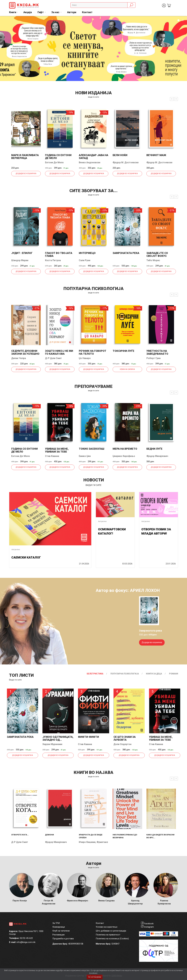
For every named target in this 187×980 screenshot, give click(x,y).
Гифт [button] (41, 12)
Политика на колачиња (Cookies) (112, 939)
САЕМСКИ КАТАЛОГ (26, 557)
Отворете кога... (20, 835)
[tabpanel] (93, 49)
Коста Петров (53, 260)
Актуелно (16, 549)
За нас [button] (56, 12)
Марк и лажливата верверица (25, 157)
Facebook (149, 924)
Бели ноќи (120, 155)
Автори (72, 12)
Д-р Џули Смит (53, 358)
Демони (49, 835)
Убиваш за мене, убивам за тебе (57, 450)
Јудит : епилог (22, 253)
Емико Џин (85, 456)
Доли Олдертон (122, 744)
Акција (28, 12)
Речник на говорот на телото (93, 352)
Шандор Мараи (20, 260)
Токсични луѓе (123, 351)
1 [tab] (178, 20)
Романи (174, 674)
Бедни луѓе (154, 449)
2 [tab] (183, 20)
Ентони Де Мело (54, 162)
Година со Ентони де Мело (58, 157)
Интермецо (87, 253)
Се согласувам (95, 977)
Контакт (87, 12)
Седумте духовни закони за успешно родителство (25, 354)
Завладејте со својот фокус (157, 254)
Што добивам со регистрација (111, 931)
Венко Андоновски (90, 162)
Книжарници (59, 927)
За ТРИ (56, 923)
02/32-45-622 (26, 938)
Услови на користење (107, 927)
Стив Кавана (52, 456)
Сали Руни (85, 260)
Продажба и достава (63, 939)
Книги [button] (13, 12)
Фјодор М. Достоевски (126, 162)
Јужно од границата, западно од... (58, 738)
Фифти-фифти (88, 737)
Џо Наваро (85, 358)
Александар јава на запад (93, 157)
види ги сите (93, 97)
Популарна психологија (125, 674)
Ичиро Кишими (87, 842)
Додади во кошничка (26, 174)
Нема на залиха (127, 369)
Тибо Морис (153, 260)
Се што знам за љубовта (125, 738)
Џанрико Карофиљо (124, 456)
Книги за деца (154, 674)
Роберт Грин (153, 358)
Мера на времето (125, 449)
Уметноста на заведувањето (157, 352)
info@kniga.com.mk (26, 942)
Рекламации (58, 935)
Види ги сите (15, 680)
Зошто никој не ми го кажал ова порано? (59, 354)
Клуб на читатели (61, 931)
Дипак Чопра (19, 358)
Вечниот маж (156, 155)
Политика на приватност (108, 935)
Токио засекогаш (92, 449)
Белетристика (95, 674)
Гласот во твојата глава (59, 254)
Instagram (149, 927)
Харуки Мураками (52, 744)
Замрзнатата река (126, 253)
